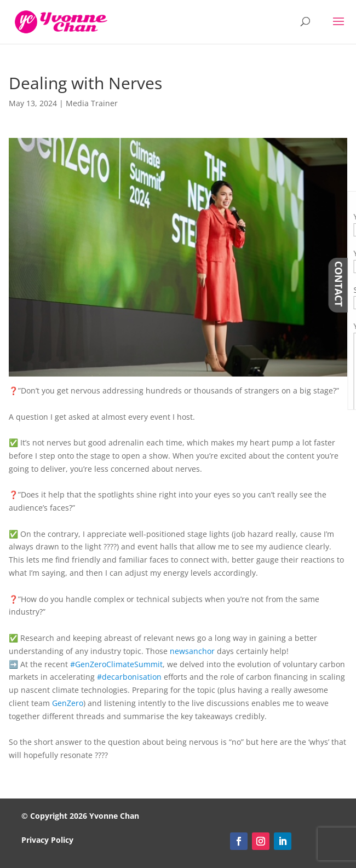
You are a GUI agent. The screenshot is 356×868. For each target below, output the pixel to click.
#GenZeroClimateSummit (116, 664)
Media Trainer (92, 103)
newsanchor (192, 651)
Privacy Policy (47, 840)
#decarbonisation (129, 677)
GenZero (68, 703)
